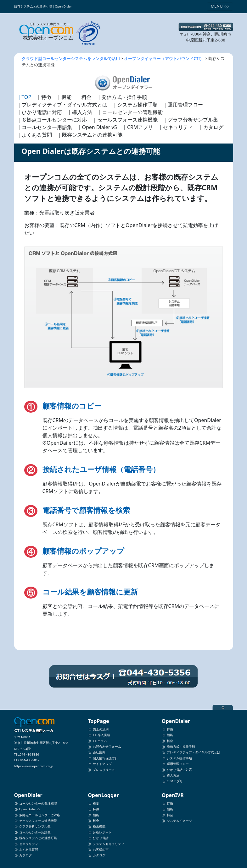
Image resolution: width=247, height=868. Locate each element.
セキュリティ (26, 844)
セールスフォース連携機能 (36, 821)
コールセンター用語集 (32, 832)
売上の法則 (98, 729)
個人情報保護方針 (103, 758)
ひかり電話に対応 (177, 770)
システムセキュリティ (106, 844)
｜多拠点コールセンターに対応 (52, 120)
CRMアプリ (172, 781)
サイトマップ (100, 764)
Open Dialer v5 (27, 809)
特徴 (167, 729)
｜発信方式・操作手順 (122, 97)
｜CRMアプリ (138, 127)
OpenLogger (103, 795)
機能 (167, 735)
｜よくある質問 (34, 135)
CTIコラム (97, 741)
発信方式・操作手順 (178, 747)
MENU (220, 6)
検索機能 (97, 826)
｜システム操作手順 (135, 105)
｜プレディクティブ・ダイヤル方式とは (62, 105)
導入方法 (171, 776)
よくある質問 (26, 850)
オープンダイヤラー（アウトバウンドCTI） (164, 58)
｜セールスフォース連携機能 (125, 120)
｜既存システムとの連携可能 (90, 135)
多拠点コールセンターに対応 (37, 815)
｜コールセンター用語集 (44, 127)
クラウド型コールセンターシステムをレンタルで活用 (71, 58)
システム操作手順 (177, 758)
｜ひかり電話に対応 (39, 112)
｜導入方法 (80, 112)
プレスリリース (101, 770)
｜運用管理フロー (183, 105)
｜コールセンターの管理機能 (130, 112)
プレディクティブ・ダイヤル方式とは (191, 752)
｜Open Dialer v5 (97, 127)
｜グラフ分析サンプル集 (190, 120)
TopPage (98, 721)
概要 (93, 803)
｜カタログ (211, 127)
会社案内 (97, 752)
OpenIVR (173, 795)
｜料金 (84, 97)
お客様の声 (98, 850)
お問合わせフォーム (104, 747)
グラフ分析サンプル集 (32, 826)
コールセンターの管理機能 (36, 803)
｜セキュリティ (176, 127)
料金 (167, 741)
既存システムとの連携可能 (36, 838)
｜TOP (24, 97)
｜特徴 (44, 97)
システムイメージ (177, 821)
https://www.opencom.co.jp (34, 766)
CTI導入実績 (99, 735)
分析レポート (100, 832)
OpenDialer (176, 721)
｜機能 (64, 97)
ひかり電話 (98, 838)
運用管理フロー (175, 764)
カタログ (23, 855)
